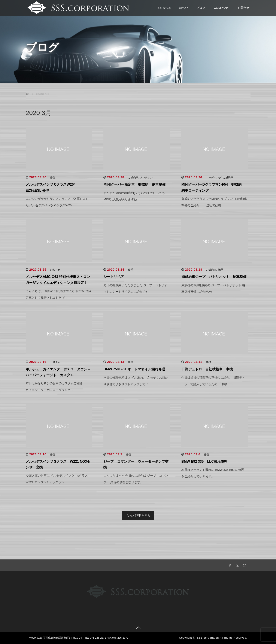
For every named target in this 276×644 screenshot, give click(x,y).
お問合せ (243, 8)
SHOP (184, 8)
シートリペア (114, 277)
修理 (53, 177)
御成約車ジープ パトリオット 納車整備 (214, 277)
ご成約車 (133, 177)
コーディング (214, 177)
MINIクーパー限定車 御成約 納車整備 (134, 184)
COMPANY (221, 8)
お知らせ (55, 270)
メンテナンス (148, 177)
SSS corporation (208, 638)
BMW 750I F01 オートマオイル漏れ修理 (134, 369)
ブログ (201, 8)
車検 (209, 362)
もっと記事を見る (138, 516)
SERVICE (164, 8)
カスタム (55, 362)
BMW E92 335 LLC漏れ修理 (204, 461)
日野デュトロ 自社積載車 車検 (207, 369)
